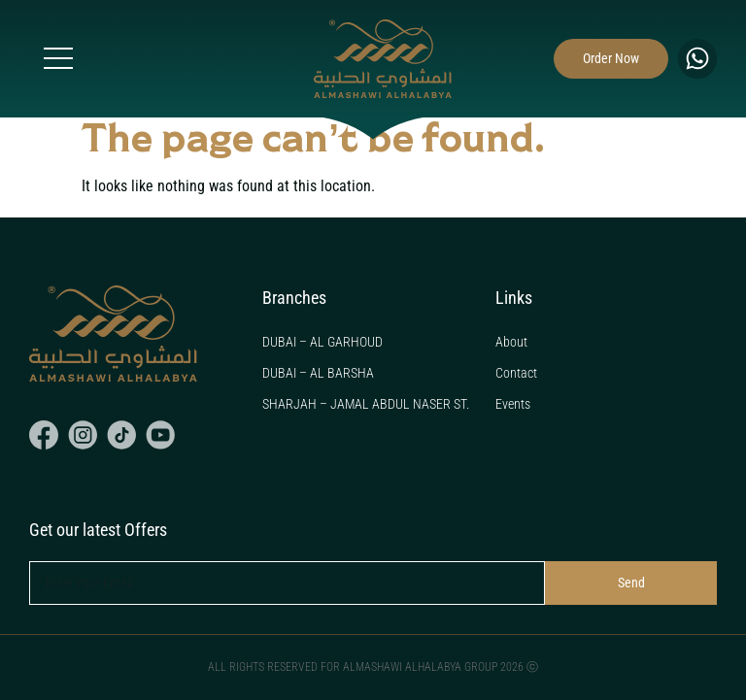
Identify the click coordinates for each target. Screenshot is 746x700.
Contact (516, 373)
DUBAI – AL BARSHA (318, 373)
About (511, 342)
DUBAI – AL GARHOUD (322, 342)
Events (513, 404)
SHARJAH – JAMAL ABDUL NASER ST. (366, 404)
